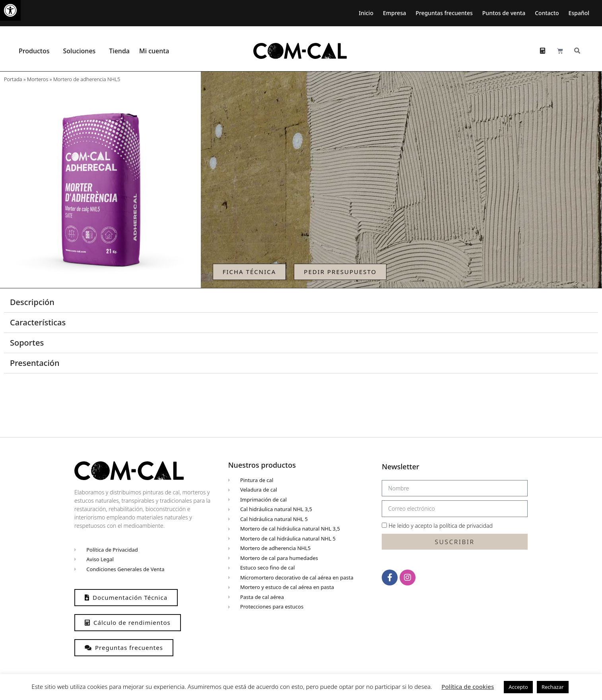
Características (38, 322)
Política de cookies (468, 686)
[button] (10, 10)
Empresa (394, 13)
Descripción (32, 302)
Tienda (119, 51)
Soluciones (81, 51)
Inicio (366, 13)
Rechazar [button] (553, 687)
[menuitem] (581, 13)
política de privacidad (466, 526)
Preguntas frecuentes (444, 13)
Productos (36, 51)
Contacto (547, 13)
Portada (13, 79)
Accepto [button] (518, 687)
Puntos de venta (504, 13)
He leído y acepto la (441, 526)
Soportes (27, 343)
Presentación (35, 363)
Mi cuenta (156, 51)
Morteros (38, 79)
